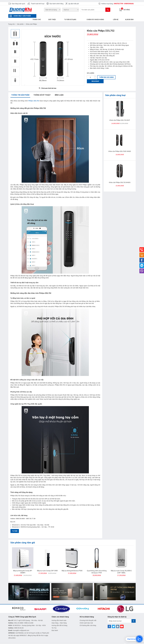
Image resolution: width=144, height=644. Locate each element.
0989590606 (129, 4)
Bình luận (59, 91)
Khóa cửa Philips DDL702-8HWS (120, 179)
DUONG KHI (56, 642)
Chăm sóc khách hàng (98, 16)
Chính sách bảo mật (86, 619)
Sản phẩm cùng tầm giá (23, 539)
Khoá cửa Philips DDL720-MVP (120, 117)
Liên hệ (117, 16)
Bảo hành (55, 627)
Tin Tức (54, 624)
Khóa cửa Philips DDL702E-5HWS (120, 148)
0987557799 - (119, 4)
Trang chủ (44, 16)
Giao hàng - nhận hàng (59, 619)
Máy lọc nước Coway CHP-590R (47, 567)
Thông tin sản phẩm (20, 91)
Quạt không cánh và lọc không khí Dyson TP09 (97, 568)
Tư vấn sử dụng (75, 16)
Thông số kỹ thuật (42, 91)
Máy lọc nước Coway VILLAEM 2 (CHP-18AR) (121, 568)
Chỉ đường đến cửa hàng (88, 622)
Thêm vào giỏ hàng (106, 74)
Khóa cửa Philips (31, 20)
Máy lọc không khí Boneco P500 (72, 567)
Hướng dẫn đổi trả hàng (59, 622)
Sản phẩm (20, 20)
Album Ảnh (130, 16)
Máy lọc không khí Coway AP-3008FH (23, 568)
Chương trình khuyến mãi (88, 617)
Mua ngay (95, 78)
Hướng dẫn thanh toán (59, 617)
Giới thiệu (58, 16)
